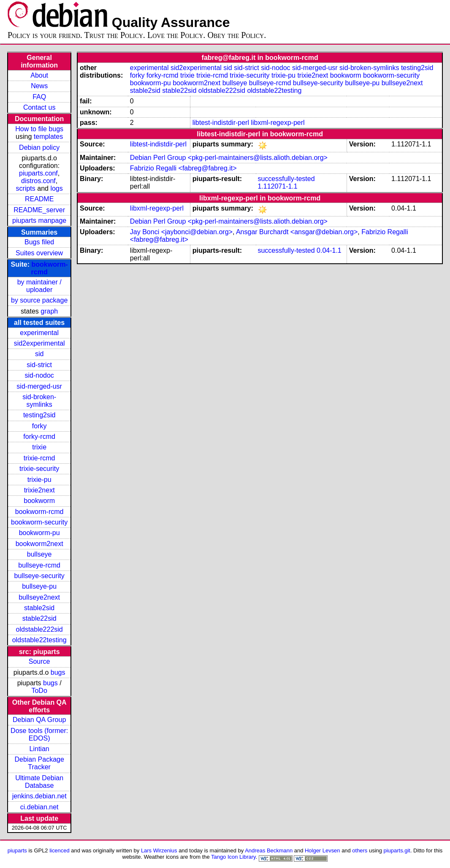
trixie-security (39, 469)
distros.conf (38, 181)
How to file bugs (39, 129)
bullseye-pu (39, 586)
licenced (60, 850)
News (39, 86)
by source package (39, 300)
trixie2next (39, 490)
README (39, 199)
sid (39, 354)
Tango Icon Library (233, 857)
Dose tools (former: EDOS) (39, 734)
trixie (39, 447)
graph (49, 311)
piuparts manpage (39, 220)
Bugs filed (39, 242)
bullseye (39, 554)
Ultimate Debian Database (39, 782)
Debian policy (39, 147)
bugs (58, 672)
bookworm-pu (39, 533)
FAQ (39, 97)
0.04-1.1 (329, 250)
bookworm (39, 501)
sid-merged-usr (39, 386)
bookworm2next (39, 544)
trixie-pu (39, 480)
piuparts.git (397, 850)
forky (39, 426)
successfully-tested (286, 179)
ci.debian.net (39, 807)
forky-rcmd (39, 437)
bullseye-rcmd (39, 565)
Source (39, 661)
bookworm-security (39, 522)
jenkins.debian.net (39, 796)
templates (48, 137)
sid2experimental (39, 343)
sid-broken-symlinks (39, 401)
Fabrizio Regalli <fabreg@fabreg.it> (183, 168)
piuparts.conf (38, 173)
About (39, 75)
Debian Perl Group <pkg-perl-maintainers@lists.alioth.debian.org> (229, 158)
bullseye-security (39, 576)
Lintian (39, 749)
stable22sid (39, 618)
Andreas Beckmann (269, 850)
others (360, 850)
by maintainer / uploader (39, 286)
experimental (39, 333)
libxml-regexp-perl (278, 123)
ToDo (39, 691)
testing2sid (39, 415)
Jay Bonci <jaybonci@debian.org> (181, 232)
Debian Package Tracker (39, 763)
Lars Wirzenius (159, 850)
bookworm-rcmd (39, 512)
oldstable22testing (39, 640)
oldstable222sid (39, 629)
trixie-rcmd (39, 458)
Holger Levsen (323, 850)
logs (56, 188)
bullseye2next (39, 597)
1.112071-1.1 (277, 186)
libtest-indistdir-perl (221, 123)
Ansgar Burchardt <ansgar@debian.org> (297, 232)
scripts (26, 188)
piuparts (17, 850)
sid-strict (39, 365)
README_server (39, 210)
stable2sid (39, 608)
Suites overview (39, 253)
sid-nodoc (39, 375)
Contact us (39, 107)
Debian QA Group (39, 720)
